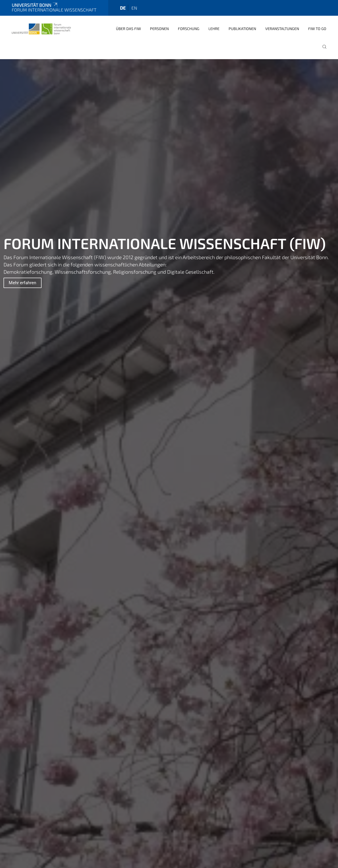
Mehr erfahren (23, 283)
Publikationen (242, 29)
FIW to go (317, 29)
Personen (159, 29)
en (134, 8)
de (123, 8)
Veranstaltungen (282, 29)
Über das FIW (128, 29)
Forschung (189, 29)
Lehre (214, 29)
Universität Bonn (35, 5)
